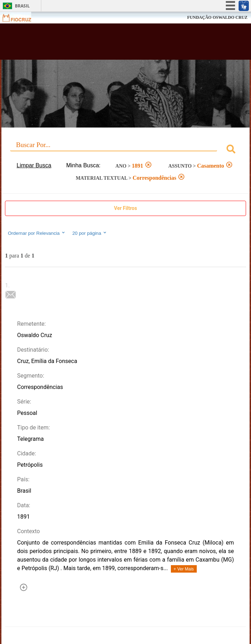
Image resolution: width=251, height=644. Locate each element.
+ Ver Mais (184, 569)
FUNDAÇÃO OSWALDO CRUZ (217, 17)
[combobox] (125, 150)
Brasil (22, 6)
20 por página (90, 233)
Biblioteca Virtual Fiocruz (104, 44)
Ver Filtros (126, 208)
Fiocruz (21, 18)
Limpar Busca (34, 165)
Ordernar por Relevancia (37, 233)
